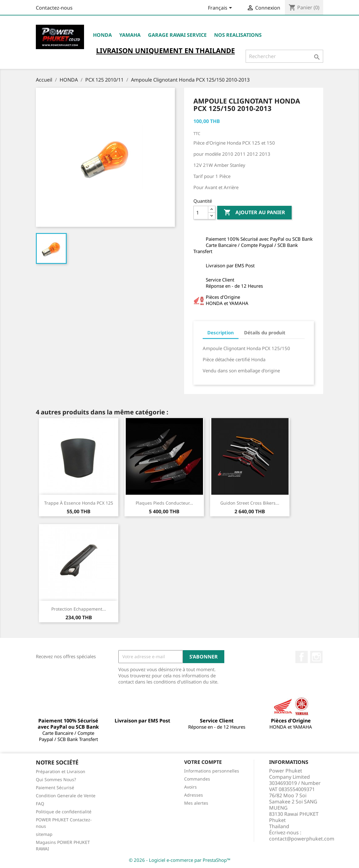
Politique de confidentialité (64, 812)
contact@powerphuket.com (302, 839)
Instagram (316, 657)
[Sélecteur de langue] (221, 8)
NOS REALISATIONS (238, 35)
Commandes (197, 779)
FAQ (40, 804)
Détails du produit (265, 332)
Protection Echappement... (79, 609)
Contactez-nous (54, 8)
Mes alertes (196, 803)
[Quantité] (201, 213)
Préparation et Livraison (61, 771)
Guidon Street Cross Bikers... (250, 503)
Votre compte (203, 762)
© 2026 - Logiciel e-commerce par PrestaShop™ (180, 860)
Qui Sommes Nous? (56, 779)
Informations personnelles (212, 771)
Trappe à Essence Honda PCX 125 (79, 503)
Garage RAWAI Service (177, 35)
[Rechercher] (284, 56)
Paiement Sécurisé (55, 788)
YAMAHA (130, 35)
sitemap (44, 834)
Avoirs (190, 787)
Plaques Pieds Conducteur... (164, 503)
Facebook (302, 657)
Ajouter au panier (254, 213)
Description (221, 332)
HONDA (102, 35)
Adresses (194, 795)
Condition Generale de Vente (66, 796)
